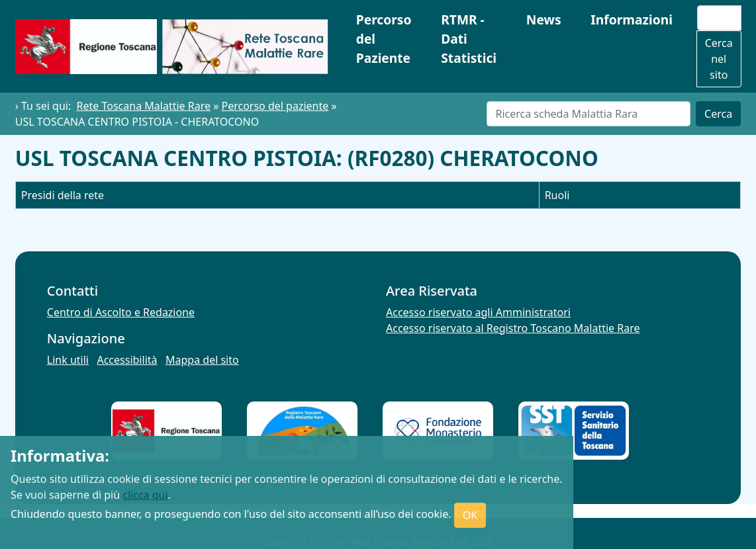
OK (470, 515)
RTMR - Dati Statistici (469, 39)
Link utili (68, 360)
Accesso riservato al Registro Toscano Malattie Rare (513, 328)
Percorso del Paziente (384, 39)
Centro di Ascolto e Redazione (121, 312)
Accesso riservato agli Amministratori (478, 312)
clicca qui (145, 495)
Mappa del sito (202, 360)
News (544, 20)
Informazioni (632, 20)
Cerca (718, 114)
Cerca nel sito (719, 59)
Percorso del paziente (275, 106)
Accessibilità (127, 360)
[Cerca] (589, 114)
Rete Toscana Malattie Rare (144, 106)
